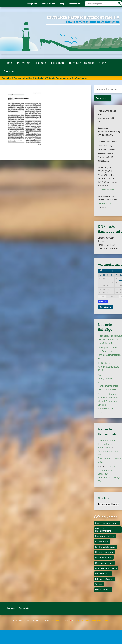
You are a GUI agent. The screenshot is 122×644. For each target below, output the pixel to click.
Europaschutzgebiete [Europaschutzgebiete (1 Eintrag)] (105, 536)
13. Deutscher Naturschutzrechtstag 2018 (108, 367)
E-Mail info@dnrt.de (106, 189)
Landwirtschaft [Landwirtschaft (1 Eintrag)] (102, 541)
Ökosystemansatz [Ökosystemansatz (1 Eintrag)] (103, 589)
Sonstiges (103, 302)
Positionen (57, 63)
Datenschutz (74, 3)
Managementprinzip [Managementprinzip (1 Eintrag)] (104, 552)
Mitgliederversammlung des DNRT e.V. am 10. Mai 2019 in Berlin (110, 339)
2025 (102, 296)
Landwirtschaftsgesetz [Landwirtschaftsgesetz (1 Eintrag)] (105, 547)
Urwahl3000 (55, 620)
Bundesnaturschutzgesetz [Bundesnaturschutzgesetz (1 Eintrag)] (107, 523)
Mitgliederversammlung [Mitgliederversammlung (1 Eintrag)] (106, 568)
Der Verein (24, 63)
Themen (41, 63)
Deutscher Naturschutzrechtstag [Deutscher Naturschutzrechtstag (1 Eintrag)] (105, 529)
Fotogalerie (32, 3)
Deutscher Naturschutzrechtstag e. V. (83, 18)
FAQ (62, 3)
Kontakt (9, 71)
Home (8, 63)
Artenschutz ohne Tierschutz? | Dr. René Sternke (106, 444)
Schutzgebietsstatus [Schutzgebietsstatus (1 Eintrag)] (104, 579)
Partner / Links (48, 3)
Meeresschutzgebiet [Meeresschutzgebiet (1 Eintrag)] (104, 563)
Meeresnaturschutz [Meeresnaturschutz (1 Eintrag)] (104, 557)
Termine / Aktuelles (81, 63)
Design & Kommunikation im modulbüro (92, 620)
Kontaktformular (104, 204)
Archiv (102, 63)
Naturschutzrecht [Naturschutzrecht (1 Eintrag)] (103, 573)
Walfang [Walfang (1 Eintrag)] (99, 584)
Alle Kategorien (106, 307)
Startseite (6, 78)
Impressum (12, 608)
